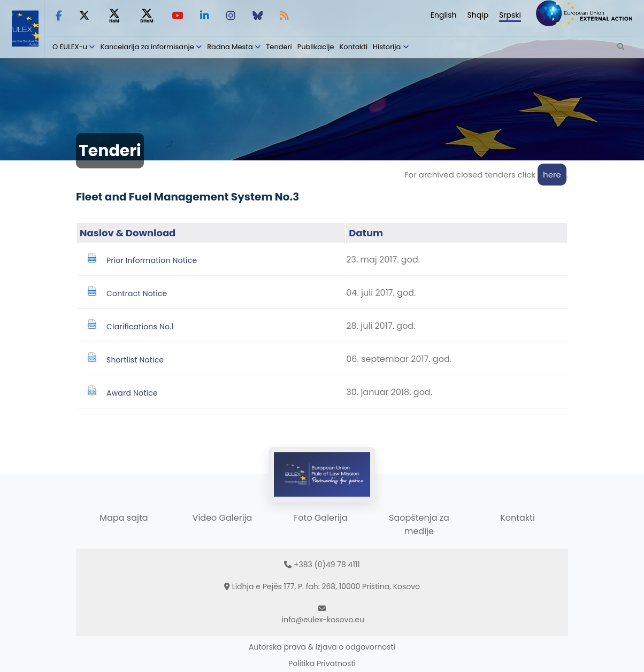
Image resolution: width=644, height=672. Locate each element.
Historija (387, 47)
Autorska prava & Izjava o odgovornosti (322, 647)
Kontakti (354, 47)
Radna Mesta (230, 47)
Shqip (478, 15)
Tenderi (279, 47)
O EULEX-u (70, 47)
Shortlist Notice (135, 360)
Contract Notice (137, 293)
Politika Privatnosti (322, 663)
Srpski (510, 15)
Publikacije (316, 47)
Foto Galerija (320, 518)
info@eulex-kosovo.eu (323, 620)
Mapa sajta (124, 518)
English (444, 15)
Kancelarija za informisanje (148, 47)
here (552, 175)
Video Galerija (223, 518)
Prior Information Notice (152, 260)
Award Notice (132, 393)
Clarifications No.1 (140, 327)
